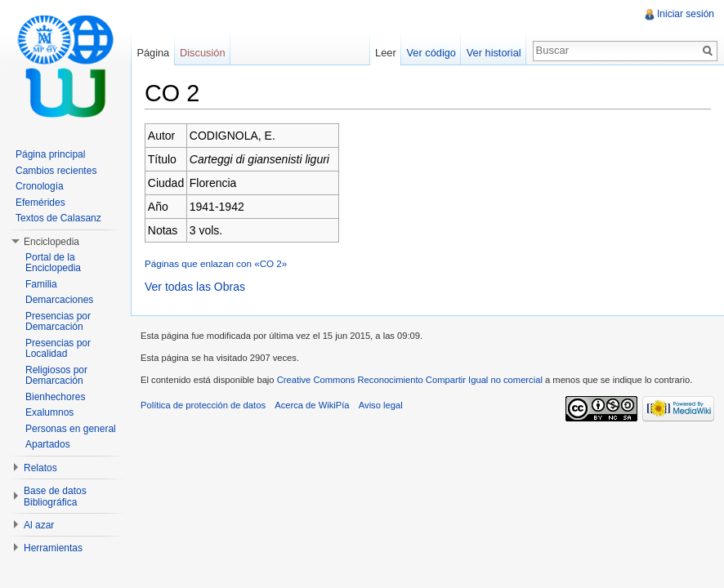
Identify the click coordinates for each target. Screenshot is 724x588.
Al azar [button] (39, 525)
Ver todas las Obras (195, 287)
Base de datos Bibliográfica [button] (55, 497)
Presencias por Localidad (58, 349)
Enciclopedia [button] (51, 242)
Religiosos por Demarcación (56, 376)
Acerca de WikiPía (312, 405)
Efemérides (40, 203)
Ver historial (494, 53)
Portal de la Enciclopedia (53, 263)
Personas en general (71, 429)
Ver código (431, 53)
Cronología (40, 186)
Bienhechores (55, 397)
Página (153, 53)
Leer (386, 53)
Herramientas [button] (53, 548)
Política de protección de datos (203, 405)
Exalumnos (49, 412)
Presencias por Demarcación (58, 322)
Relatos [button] (40, 468)
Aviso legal (381, 405)
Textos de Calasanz (58, 218)
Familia (41, 284)
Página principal (50, 154)
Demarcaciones (59, 300)
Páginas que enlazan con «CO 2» (216, 263)
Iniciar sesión (686, 14)
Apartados (48, 444)
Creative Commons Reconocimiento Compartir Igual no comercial (410, 380)
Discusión (202, 53)
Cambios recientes (56, 171)
